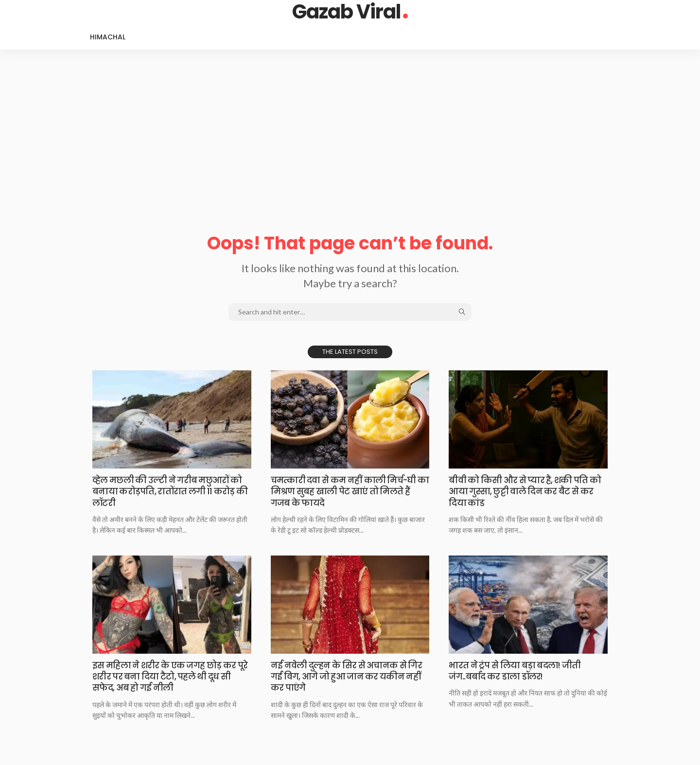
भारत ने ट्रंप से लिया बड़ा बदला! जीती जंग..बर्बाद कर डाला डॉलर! (517, 671)
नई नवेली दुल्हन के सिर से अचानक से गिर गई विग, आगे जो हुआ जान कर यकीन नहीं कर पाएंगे (350, 677)
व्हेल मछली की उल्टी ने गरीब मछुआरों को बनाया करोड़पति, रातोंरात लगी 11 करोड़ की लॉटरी (172, 491)
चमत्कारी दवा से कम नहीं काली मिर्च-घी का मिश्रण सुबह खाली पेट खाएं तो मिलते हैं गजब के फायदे (350, 491)
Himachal (108, 37)
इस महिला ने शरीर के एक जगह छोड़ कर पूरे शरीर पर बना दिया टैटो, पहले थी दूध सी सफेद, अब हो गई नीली (170, 677)
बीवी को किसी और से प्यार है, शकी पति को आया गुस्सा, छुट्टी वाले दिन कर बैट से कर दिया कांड (528, 491)
